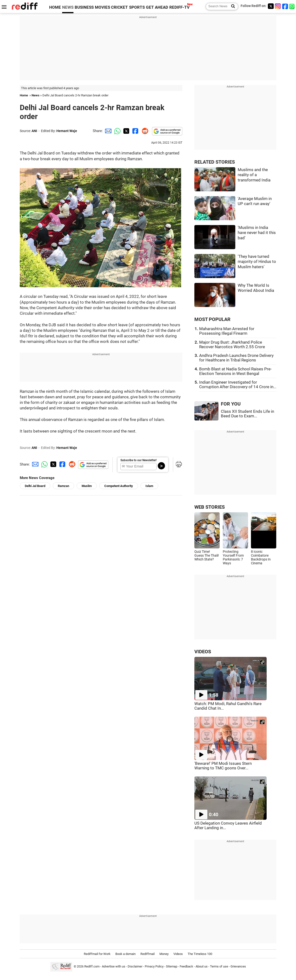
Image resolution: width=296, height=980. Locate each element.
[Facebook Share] (135, 131)
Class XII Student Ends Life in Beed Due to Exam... (247, 414)
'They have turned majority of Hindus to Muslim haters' (257, 262)
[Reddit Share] (144, 131)
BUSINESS (84, 7)
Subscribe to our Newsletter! (138, 460)
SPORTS (137, 7)
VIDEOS (203, 652)
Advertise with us (114, 966)
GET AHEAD (157, 7)
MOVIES (102, 7)
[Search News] (232, 7)
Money (164, 954)
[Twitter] (271, 6)
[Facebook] (285, 6)
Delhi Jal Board (35, 486)
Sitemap (172, 966)
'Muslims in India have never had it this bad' (257, 233)
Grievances (238, 966)
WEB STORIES (210, 507)
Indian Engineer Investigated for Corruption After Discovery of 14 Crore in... (238, 385)
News (36, 95)
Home (24, 95)
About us (202, 966)
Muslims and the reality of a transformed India (254, 175)
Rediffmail (148, 954)
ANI (34, 131)
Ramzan (63, 486)
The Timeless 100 (200, 954)
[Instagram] (278, 6)
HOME (55, 7)
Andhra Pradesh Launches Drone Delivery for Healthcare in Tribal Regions (236, 358)
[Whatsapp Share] (117, 131)
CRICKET (119, 7)
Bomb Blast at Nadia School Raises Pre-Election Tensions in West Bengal (235, 371)
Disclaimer (135, 966)
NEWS (68, 7)
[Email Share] (107, 131)
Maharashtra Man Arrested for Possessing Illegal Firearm (227, 331)
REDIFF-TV (179, 7)
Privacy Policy (154, 966)
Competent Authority (119, 486)
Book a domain (125, 954)
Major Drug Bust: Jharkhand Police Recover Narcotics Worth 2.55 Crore (232, 345)
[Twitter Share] (126, 131)
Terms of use (219, 966)
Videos (178, 954)
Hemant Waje (67, 131)
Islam (149, 486)
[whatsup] (292, 6)
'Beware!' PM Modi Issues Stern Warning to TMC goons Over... (223, 766)
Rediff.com (92, 966)
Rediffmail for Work (97, 954)
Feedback (186, 966)
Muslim (87, 486)
